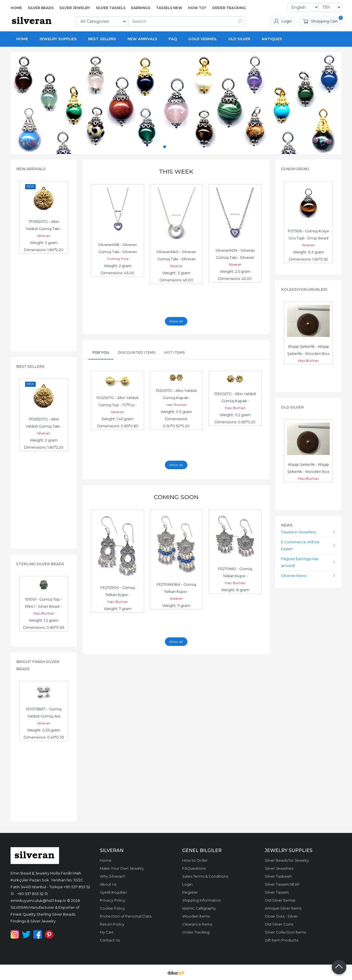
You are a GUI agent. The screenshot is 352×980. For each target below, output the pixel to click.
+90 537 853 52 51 (32, 894)
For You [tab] (101, 352)
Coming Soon (176, 497)
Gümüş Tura (118, 259)
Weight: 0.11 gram (176, 412)
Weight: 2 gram (44, 243)
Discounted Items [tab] (137, 352)
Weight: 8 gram (235, 590)
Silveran (44, 236)
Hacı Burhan (44, 613)
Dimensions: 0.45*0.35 (44, 737)
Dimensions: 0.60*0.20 (235, 422)
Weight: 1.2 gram (44, 620)
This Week (176, 171)
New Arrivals (31, 169)
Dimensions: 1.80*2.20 (44, 250)
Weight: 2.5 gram (235, 272)
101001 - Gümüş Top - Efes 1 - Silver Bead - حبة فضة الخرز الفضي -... (44, 606)
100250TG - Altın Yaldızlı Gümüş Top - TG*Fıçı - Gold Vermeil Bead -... (118, 405)
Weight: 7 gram (118, 609)
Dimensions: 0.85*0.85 (118, 426)
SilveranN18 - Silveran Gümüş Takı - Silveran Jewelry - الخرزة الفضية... (118, 252)
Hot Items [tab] (174, 352)
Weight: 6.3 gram (308, 252)
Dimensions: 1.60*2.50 (308, 259)
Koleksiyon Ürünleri (304, 289)
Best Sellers (30, 366)
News (287, 525)
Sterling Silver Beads (40, 564)
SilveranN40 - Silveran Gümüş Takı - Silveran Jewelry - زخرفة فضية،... (177, 259)
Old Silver (292, 407)
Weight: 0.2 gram (235, 415)
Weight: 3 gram (176, 273)
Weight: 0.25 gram (44, 730)
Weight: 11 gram (176, 606)
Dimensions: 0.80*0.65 (44, 628)
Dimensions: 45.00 (118, 273)
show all (176, 321)
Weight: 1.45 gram (118, 419)
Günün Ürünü (295, 169)
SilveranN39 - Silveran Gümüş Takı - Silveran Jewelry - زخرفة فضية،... (235, 258)
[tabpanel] (176, 103)
